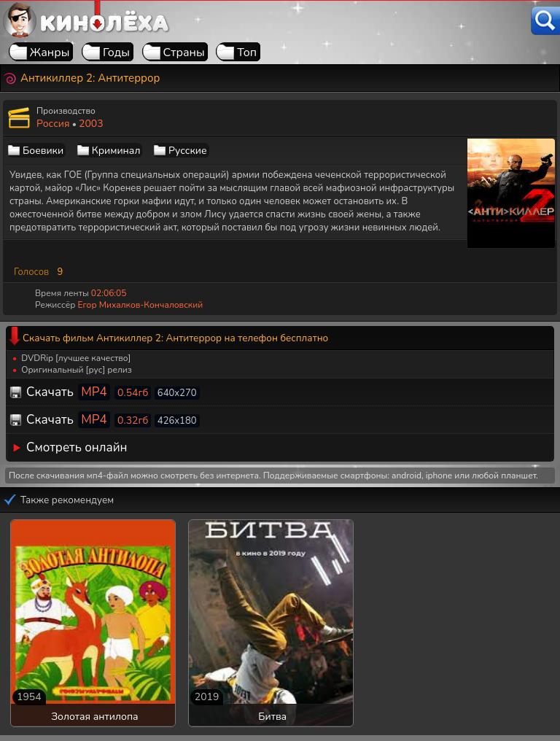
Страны (184, 53)
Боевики (43, 151)
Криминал (116, 151)
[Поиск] (545, 21)
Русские (188, 151)
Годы (116, 53)
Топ (247, 53)
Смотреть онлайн (77, 447)
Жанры (50, 53)
